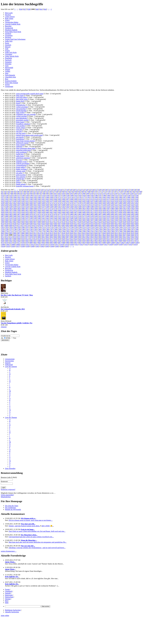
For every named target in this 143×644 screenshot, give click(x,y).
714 (55, 227)
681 (60, 226)
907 (11, 239)
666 (137, 224)
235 (43, 201)
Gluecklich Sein (10, 77)
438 (39, 212)
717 (68, 227)
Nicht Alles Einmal (12, 83)
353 (108, 207)
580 (64, 220)
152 (120, 195)
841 (41, 9)
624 (104, 222)
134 (47, 195)
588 (96, 220)
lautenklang (20, 139)
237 (51, 201)
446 (72, 212)
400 (23, 210)
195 (19, 199)
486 (96, 214)
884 (55, 237)
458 (120, 212)
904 (137, 237)
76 (115, 192)
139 (68, 195)
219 (116, 199)
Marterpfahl (9, 68)
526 (120, 216)
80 (128, 192)
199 (35, 199)
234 (39, 201)
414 (80, 210)
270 (47, 203)
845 (35, 235)
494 (129, 214)
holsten (18, 182)
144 (88, 195)
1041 (37, 246)
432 (15, 212)
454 (104, 212)
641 (35, 224)
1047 (67, 246)
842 (45, 9)
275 (68, 203)
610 (47, 222)
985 (51, 243)
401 (27, 210)
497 (3, 216)
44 (12, 192)
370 (39, 209)
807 (19, 233)
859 (92, 235)
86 (5, 193)
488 (104, 214)
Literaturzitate (10, 359)
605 (27, 222)
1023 (86, 244)
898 (112, 237)
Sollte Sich (9, 41)
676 (39, 226)
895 (100, 237)
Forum (7, 589)
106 (75, 193)
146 (96, 195)
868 (129, 235)
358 (129, 207)
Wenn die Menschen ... (29, 540)
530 (137, 216)
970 (129, 241)
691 (100, 226)
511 (60, 216)
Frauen (7, 51)
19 (71, 190)
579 (60, 220)
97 (41, 193)
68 (89, 192)
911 (27, 239)
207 (68, 199)
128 (23, 195)
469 (27, 214)
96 (38, 193)
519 (92, 216)
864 (112, 235)
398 (15, 210)
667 (3, 226)
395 (3, 210)
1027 (106, 244)
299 (27, 205)
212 (88, 199)
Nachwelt (8, 60)
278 (80, 203)
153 (125, 195)
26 (93, 190)
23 (84, 190)
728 (112, 227)
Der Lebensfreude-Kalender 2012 (13, 309)
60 (63, 192)
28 (100, 190)
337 (43, 207)
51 (34, 192)
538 (31, 218)
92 (25, 193)
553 (92, 218)
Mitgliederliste (6, 497)
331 (19, 207)
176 (80, 197)
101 (55, 193)
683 (68, 226)
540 (39, 218)
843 (27, 235)
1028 (111, 244)
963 (100, 241)
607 (35, 222)
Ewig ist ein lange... (28, 529)
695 (116, 226)
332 (23, 207)
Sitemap (8, 599)
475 (51, 214)
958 (80, 241)
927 (92, 239)
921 (68, 239)
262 (15, 203)
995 (92, 243)
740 (23, 229)
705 (19, 227)
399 (19, 210)
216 (104, 199)
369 (35, 209)
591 (108, 220)
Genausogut (9, 86)
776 (31, 231)
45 (15, 192)
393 (133, 209)
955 (68, 241)
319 (108, 205)
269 (43, 203)
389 (116, 209)
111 (96, 193)
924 (80, 239)
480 (72, 214)
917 (51, 239)
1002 (123, 243)
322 (120, 205)
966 (112, 241)
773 (19, 231)
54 (44, 192)
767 (133, 229)
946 (31, 241)
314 (88, 205)
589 (100, 220)
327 (3, 207)
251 (108, 201)
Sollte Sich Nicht (11, 52)
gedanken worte (21, 162)
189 (133, 197)
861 (100, 235)
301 (35, 205)
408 (55, 210)
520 (96, 216)
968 (120, 241)
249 (100, 201)
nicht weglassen (21, 152)
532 (7, 218)
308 (64, 205)
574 (39, 220)
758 (96, 229)
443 (60, 212)
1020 (72, 244)
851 (60, 235)
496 (137, 214)
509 (51, 216)
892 (88, 237)
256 (129, 201)
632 (137, 222)
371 (43, 209)
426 (129, 210)
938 (137, 239)
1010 (23, 244)
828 (104, 233)
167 (43, 197)
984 (47, 243)
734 (137, 227)
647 (60, 224)
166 (39, 197)
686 (80, 226)
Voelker (8, 71)
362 (7, 209)
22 (80, 190)
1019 (67, 244)
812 (39, 233)
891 (84, 237)
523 (108, 216)
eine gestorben (21, 109)
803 (3, 233)
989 (68, 243)
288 (120, 203)
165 (35, 197)
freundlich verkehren (23, 124)
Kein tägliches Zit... (12, 577)
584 (80, 220)
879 (35, 237)
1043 (47, 246)
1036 (13, 246)
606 (31, 222)
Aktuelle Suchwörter (12, 612)
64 (76, 192)
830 (112, 233)
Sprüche (8, 363)
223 (133, 199)
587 (92, 220)
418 (96, 210)
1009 (18, 244)
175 (76, 197)
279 (84, 203)
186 (120, 197)
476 (55, 214)
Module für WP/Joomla (13, 509)
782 (55, 231)
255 (125, 201)
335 (35, 207)
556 (104, 218)
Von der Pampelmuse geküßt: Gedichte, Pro (17, 323)
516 (80, 216)
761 (108, 229)
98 (44, 193)
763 (116, 229)
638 (23, 224)
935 (124, 239)
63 (73, 192)
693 (108, 226)
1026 (101, 244)
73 (105, 192)
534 (15, 218)
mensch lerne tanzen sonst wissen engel (29, 135)
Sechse (7, 85)
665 (133, 224)
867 (125, 235)
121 (136, 193)
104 (67, 193)
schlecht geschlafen (23, 163)
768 (137, 229)
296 (15, 205)
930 (104, 239)
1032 (130, 244)
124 (7, 195)
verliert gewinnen (22, 107)
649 (68, 224)
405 (43, 210)
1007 (8, 244)
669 (11, 226)
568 (15, 220)
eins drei (19, 131)
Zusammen (9, 36)
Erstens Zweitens (11, 81)
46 (18, 192)
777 (35, 231)
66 (83, 192)
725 (100, 227)
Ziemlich (8, 45)
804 (7, 233)
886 (64, 237)
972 (137, 241)
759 (100, 229)
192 (7, 199)
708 (31, 227)
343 (68, 207)
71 (99, 192)
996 (96, 243)
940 (7, 241)
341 (60, 207)
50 (31, 192)
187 (125, 197)
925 (84, 239)
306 (55, 205)
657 (100, 224)
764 (120, 229)
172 (64, 197)
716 (64, 227)
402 (31, 210)
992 (80, 243)
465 (11, 214)
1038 (23, 246)
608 (39, 222)
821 (76, 233)
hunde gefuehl (21, 184)
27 (97, 190)
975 (11, 243)
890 (80, 237)
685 (76, 226)
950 (47, 241)
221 (124, 199)
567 (11, 220)
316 (96, 205)
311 (76, 205)
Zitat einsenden (10, 468)
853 (68, 235)
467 (19, 214)
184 (112, 197)
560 (120, 218)
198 (31, 199)
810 (31, 233)
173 (68, 197)
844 (31, 235)
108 (83, 193)
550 (80, 218)
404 (39, 210)
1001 (118, 243)
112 (99, 193)
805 (11, 233)
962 (96, 241)
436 (31, 212)
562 (129, 218)
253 (116, 201)
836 (21, 9)
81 (131, 192)
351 (100, 207)
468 (23, 214)
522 (104, 216)
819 (68, 233)
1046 (62, 246)
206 (64, 199)
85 (2, 193)
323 (124, 205)
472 (39, 214)
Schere (7, 20)
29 (103, 190)
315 (92, 205)
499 (11, 216)
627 (116, 222)
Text (15, 338)
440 (47, 212)
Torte (7, 66)
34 (119, 190)
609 (43, 222)
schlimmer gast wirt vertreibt (26, 114)
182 (104, 197)
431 (11, 212)
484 (88, 214)
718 (72, 227)
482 (80, 214)
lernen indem (20, 167)
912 (31, 239)
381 (84, 209)
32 (113, 190)
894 (96, 237)
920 (64, 239)
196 (23, 199)
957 (76, 241)
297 (19, 205)
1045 (57, 246)
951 (51, 241)
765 (125, 229)
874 (15, 237)
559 (116, 218)
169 (51, 197)
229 (19, 201)
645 (51, 224)
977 (19, 243)
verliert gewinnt (21, 116)
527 (124, 216)
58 (57, 192)
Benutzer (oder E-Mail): (9, 477)
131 (35, 195)
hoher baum (20, 122)
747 (51, 229)
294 (7, 205)
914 (39, 239)
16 (61, 190)
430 (7, 212)
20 (74, 190)
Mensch (8, 47)
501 (19, 216)
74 (109, 192)
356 (120, 207)
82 (134, 192)
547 (68, 218)
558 (112, 218)
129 (27, 195)
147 (100, 195)
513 (68, 216)
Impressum (9, 595)
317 (100, 205)
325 (133, 205)
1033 (135, 244)
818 (64, 233)
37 (129, 190)
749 (60, 229)
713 (51, 227)
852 (64, 235)
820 (72, 233)
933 (116, 239)
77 (118, 192)
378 (72, 209)
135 (51, 195)
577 (51, 220)
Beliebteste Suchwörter (13, 610)
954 (64, 241)
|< (15, 9)
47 (22, 192)
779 (43, 231)
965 (108, 241)
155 (133, 195)
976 (15, 243)
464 (7, 214)
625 (108, 222)
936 (129, 239)
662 (120, 224)
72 (102, 192)
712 (47, 227)
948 (39, 241)
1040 (32, 246)
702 (7, 227)
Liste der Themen (11, 417)
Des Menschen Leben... (29, 535)
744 (39, 229)
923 (76, 239)
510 (55, 216)
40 (138, 190)
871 (3, 237)
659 (108, 224)
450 (88, 212)
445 (68, 212)
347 (84, 207)
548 (72, 218)
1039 (28, 246)
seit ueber (19, 173)
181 (100, 197)
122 (140, 193)
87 (9, 193)
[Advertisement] (7, 346)
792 (96, 231)
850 (55, 235)
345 (76, 207)
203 (51, 199)
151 (116, 195)
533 (11, 218)
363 (11, 209)
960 (88, 241)
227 (11, 201)
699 (133, 226)
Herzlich (8, 15)
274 (64, 203)
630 (129, 222)
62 (70, 192)
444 (64, 212)
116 (116, 193)
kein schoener (21, 177)
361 (3, 209)
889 (76, 237)
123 (3, 195)
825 (92, 233)
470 (31, 214)
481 (76, 214)
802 (137, 231)
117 (120, 193)
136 (55, 195)
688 (88, 226)
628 (120, 222)
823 (84, 233)
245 (84, 201)
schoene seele (21, 171)
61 (67, 192)
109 (88, 193)
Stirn (7, 73)
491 (116, 214)
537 (27, 218)
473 (43, 214)
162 (23, 197)
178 (88, 197)
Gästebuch (9, 591)
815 (51, 233)
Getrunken (9, 54)
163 (27, 197)
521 (100, 216)
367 (27, 209)
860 (96, 235)
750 (64, 229)
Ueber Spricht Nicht (12, 56)
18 (68, 190)
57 (54, 192)
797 (116, 231)
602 (15, 222)
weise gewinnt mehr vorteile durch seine (30, 94)
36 (126, 190)
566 (7, 220)
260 (7, 203)
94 (31, 193)
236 (47, 201)
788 (80, 231)
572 (31, 220)
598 (137, 220)
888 (72, 237)
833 (124, 233)
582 (72, 220)
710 (39, 227)
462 (137, 212)
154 (129, 195)
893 (92, 237)
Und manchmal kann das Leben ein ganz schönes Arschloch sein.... (31, 537)
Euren (7, 43)
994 (88, 243)
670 (15, 226)
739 (19, 229)
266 (31, 203)
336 (39, 207)
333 (27, 207)
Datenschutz (9, 597)
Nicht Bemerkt (10, 75)
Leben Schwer (10, 17)
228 (15, 201)
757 (92, 229)
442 (55, 212)
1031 (126, 244)
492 (120, 214)
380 (80, 209)
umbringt (19, 146)
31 (109, 190)
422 (112, 210)
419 (100, 210)
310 (72, 205)
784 (64, 231)
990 (72, 243)
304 (47, 205)
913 (35, 239)
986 (55, 243)
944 (23, 241)
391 (125, 209)
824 (88, 233)
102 (59, 193)
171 (60, 197)
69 (92, 192)
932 (112, 239)
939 (3, 241)
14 (55, 190)
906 (7, 239)
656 (96, 224)
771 (11, 231)
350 (96, 207)
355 (116, 207)
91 (22, 193)
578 (55, 220)
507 (43, 216)
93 (28, 193)
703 (11, 227)
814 (47, 233)
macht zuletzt (21, 128)
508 (47, 216)
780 (47, 231)
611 (51, 222)
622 (96, 222)
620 (88, 222)
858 (88, 235)
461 (133, 212)
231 (27, 201)
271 (51, 203)
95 (34, 193)
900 (120, 237)
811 (35, 233)
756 (88, 229)
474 (47, 214)
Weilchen (8, 64)
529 (133, 216)
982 (39, 243)
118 (124, 193)
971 (133, 241)
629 (124, 222)
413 (76, 210)
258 (137, 201)
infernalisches (21, 105)
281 (92, 203)
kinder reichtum (21, 169)
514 (72, 216)
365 (19, 209)
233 (35, 201)
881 (43, 237)
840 (37, 9)
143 (84, 195)
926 (88, 239)
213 (92, 199)
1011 (28, 244)
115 (111, 193)
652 (80, 224)
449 (84, 212)
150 (112, 195)
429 (3, 212)
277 (76, 203)
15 (58, 190)
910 (23, 239)
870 (137, 235)
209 (76, 199)
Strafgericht (9, 28)
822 (80, 233)
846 (39, 235)
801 (133, 231)
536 (23, 218)
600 (7, 222)
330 (15, 207)
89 (15, 193)
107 (79, 193)
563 (133, 218)
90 (18, 193)
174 (72, 197)
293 (3, 205)
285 (108, 203)
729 (116, 227)
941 (11, 241)
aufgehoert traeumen (23, 158)
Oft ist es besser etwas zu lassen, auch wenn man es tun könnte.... (31, 520)
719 (76, 227)
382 (88, 209)
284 (104, 203)
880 (39, 237)
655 (92, 224)
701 (3, 227)
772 (15, 231)
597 (133, 220)
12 (48, 190)
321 (116, 205)
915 (43, 239)
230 (23, 201)
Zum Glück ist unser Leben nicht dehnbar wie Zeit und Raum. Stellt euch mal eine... (37, 531)
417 (92, 210)
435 (27, 212)
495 (133, 214)
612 (55, 222)
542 (47, 218)
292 (137, 203)
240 (64, 201)
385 (100, 209)
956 (72, 241)
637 (19, 224)
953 (60, 241)
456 (112, 212)
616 (72, 222)
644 (47, 224)
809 (27, 233)
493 (125, 214)
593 (116, 220)
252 (112, 201)
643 (43, 224)
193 (11, 199)
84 (141, 192)
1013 (37, 244)
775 (27, 231)
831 (116, 233)
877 (27, 237)
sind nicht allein (21, 97)
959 (84, 241)
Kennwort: (4, 481)
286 (112, 203)
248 (96, 201)
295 (11, 205)
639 (27, 224)
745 (43, 229)
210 (80, 199)
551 (84, 218)
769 (3, 231)
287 (116, 203)
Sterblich (8, 34)
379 (76, 209)
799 (125, 231)
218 (112, 199)
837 (25, 9)
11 (45, 190)
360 (137, 207)
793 (100, 231)
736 (7, 229)
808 (23, 233)
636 (15, 224)
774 (23, 231)
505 (35, 216)
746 (47, 229)
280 (88, 203)
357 (125, 207)
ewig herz (19, 129)
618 (80, 222)
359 (133, 207)
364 (15, 209)
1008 (13, 244)
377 (68, 209)
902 (129, 237)
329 (11, 207)
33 (116, 190)
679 (51, 226)
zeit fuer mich (21, 133)
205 (60, 199)
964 (104, 241)
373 (51, 209)
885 (60, 237)
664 (129, 224)
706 (23, 227)
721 (84, 227)
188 (129, 197)
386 (104, 209)
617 (76, 222)
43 (9, 192)
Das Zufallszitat (10, 508)
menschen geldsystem (23, 150)
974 (7, 243)
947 (35, 241)
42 (5, 192)
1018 (62, 244)
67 (86, 192)
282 (96, 203)
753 (76, 229)
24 (87, 190)
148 (104, 195)
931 (108, 239)
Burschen (8, 26)
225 (3, 201)
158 (7, 197)
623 (100, 222)
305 (51, 205)
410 (64, 210)
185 (116, 197)
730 (120, 227)
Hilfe (7, 603)
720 (80, 227)
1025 (96, 244)
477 (60, 214)
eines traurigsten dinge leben (26, 148)
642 (39, 224)
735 (3, 229)
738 (15, 229)
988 (64, 243)
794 (104, 231)
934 (120, 239)
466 (15, 214)
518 (88, 216)
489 (108, 214)
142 (80, 195)
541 (43, 218)
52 (38, 192)
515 (76, 216)
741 (27, 229)
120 (132, 193)
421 (108, 210)
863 (108, 235)
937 (133, 239)
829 (108, 233)
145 (92, 195)
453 (100, 212)
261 (11, 203)
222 (129, 199)
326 (137, 205)
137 (60, 195)
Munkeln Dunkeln (11, 30)
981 (35, 243)
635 (11, 224)
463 (3, 214)
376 (64, 209)
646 (55, 224)
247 (92, 201)
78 (121, 192)
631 (133, 222)
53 (41, 192)
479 (68, 214)
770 (7, 231)
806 (15, 233)
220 (120, 199)
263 (19, 203)
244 (80, 201)
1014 (42, 244)
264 (23, 203)
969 (125, 241)
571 (27, 220)
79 (125, 192)
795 (108, 231)
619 (84, 222)
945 (27, 241)
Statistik (8, 593)
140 (72, 195)
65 (80, 192)
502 (23, 216)
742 (31, 229)
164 (31, 197)
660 (112, 224)
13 (51, 190)
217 (108, 199)
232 (31, 201)
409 (60, 210)
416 (88, 210)
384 (96, 209)
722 (88, 227)
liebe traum (20, 95)
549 (76, 218)
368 (31, 209)
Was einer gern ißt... (28, 524)
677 (43, 226)
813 (43, 233)
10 (42, 190)
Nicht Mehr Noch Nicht (13, 32)
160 (15, 197)
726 (104, 227)
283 (100, 203)
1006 (3, 244)
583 (76, 220)
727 (108, 227)
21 (77, 190)
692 (104, 226)
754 (80, 229)
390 (120, 209)
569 (19, 220)
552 (88, 218)
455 (108, 212)
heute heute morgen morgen (25, 141)
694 (112, 226)
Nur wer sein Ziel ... (28, 546)
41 (2, 192)
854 (72, 235)
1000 (113, 243)
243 (76, 201)
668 (7, 226)
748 (55, 229)
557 (108, 218)
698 (129, 226)
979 (27, 243)
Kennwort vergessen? (8, 489)
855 (76, 235)
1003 (127, 243)
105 (71, 193)
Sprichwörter (9, 361)
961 (92, 241)
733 (133, 227)
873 (11, 237)
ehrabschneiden (21, 111)
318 (104, 205)
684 (72, 226)
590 (104, 220)
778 (39, 231)
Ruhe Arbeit (9, 19)
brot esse (19, 160)
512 (64, 216)
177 (84, 197)
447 (76, 212)
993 (84, 243)
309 (68, 205)
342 (64, 207)
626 (112, 222)
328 (7, 207)
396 (7, 210)
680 (55, 226)
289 (125, 203)
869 (133, 235)
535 (19, 218)
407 (51, 210)
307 (60, 205)
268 (39, 203)
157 (3, 197)
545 (60, 218)
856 (80, 235)
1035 (8, 246)
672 (23, 226)
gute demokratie (22, 118)
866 (120, 235)
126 (15, 195)
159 (11, 197)
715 (59, 227)
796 (112, 231)
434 (23, 212)
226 (7, 201)
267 (35, 203)
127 (19, 195)
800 (129, 231)
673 (27, 226)
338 (47, 207)
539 (35, 218)
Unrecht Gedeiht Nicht (13, 24)
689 (92, 226)
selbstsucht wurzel (22, 143)
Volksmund (9, 365)
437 (35, 212)
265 (27, 203)
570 (23, 220)
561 (125, 218)
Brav (7, 79)
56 (51, 192)
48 (25, 192)
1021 (77, 244)
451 (92, 212)
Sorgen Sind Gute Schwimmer (15, 39)
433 (19, 212)
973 (3, 243)
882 (47, 237)
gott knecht (20, 137)
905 (3, 239)
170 (55, 197)
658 (104, 224)
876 (23, 237)
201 (43, 199)
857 (84, 235)
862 (104, 235)
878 (31, 237)
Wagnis (8, 69)
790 (88, 231)
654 (88, 224)
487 (100, 214)
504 (31, 216)
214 (96, 199)
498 (7, 216)
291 (133, 203)
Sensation (8, 62)
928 (96, 239)
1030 (121, 244)
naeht (18, 180)
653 (84, 224)
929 (100, 239)
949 (43, 241)
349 (92, 207)
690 (96, 226)
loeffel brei (20, 154)
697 (125, 226)
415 (84, 210)
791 (92, 231)
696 (120, 226)
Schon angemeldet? (7, 495)
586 (88, 220)
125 (11, 195)
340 (55, 207)
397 (11, 210)
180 (96, 197)
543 (51, 218)
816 (55, 233)
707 (27, 227)
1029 (116, 244)
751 (68, 229)
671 (19, 226)
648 (64, 224)
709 (35, 227)
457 (116, 212)
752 (72, 229)
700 (137, 226)
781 (51, 231)
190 (137, 197)
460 (129, 212)
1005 (137, 243)
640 (31, 224)
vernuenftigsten (21, 165)
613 (59, 222)
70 (96, 192)
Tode (7, 49)
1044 (52, 246)
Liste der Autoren (11, 367)
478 (64, 214)
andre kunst (20, 156)
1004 (132, 243)
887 (68, 237)
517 (84, 216)
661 (116, 224)
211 (84, 199)
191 (3, 199)
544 (55, 218)
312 (80, 205)
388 (112, 209)
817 (59, 233)
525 (116, 216)
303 (43, 205)
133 (43, 195)
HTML (8, 338)
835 (133, 233)
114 (107, 193)
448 (80, 212)
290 (129, 203)
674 (31, 226)
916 (47, 239)
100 (51, 193)
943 (19, 241)
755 (84, 229)
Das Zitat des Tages (12, 506)
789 (84, 231)
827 (100, 233)
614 (64, 222)
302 (39, 205)
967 (116, 241)
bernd (18, 103)
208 (72, 199)
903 (133, 237)
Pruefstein (8, 58)
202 (47, 199)
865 (116, 235)
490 (112, 214)
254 (120, 201)
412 (72, 210)
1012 (32, 244)
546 (64, 218)
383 (92, 209)
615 (68, 222)
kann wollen (20, 112)
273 (60, 203)
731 (124, 227)
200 (39, 199)
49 (28, 192)
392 (129, 209)
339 (51, 207)
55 (47, 192)
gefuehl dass (20, 179)
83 (138, 192)
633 (3, 224)
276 (72, 203)
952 (55, 241)
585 (84, 220)
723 (92, 227)
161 (19, 197)
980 (31, 243)
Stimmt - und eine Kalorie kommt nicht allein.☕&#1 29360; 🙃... (31, 526)
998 (104, 243)
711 (43, 227)
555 (100, 218)
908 (15, 239)
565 (3, 220)
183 (108, 197)
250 (104, 201)
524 (112, 216)
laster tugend (20, 145)
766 (129, 229)
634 (7, 224)
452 (96, 212)
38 (132, 190)
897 (108, 237)
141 (76, 195)
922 (72, 239)
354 (112, 207)
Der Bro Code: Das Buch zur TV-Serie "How (17, 295)
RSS (7, 601)
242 (72, 201)
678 (47, 226)
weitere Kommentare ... (9, 551)
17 (64, 190)
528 (129, 216)
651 (76, 224)
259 (3, 203)
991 (76, 243)
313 (84, 205)
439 (43, 212)
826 (96, 233)
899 (116, 237)
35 (122, 190)
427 (133, 210)
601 (11, 222)
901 (125, 237)
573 (35, 220)
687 (84, 226)
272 (55, 203)
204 (55, 199)
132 (39, 195)
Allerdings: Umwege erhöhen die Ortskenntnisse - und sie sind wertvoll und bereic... (37, 548)
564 (137, 218)
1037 (18, 246)
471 (35, 214)
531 (3, 218)
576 (47, 220)
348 (88, 207)
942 (15, 241)
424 (120, 210)
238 (55, 201)
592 (112, 220)
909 (19, 239)
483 (84, 214)
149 (108, 195)
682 (64, 226)
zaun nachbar (21, 126)
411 (68, 210)
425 (124, 210)
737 (11, 229)
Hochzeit (8, 37)
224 (137, 199)
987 (60, 243)
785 (68, 231)
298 (23, 205)
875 (19, 237)
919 (59, 239)
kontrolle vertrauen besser (25, 186)
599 (3, 222)
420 (104, 210)
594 (120, 220)
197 (27, 199)
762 (112, 229)
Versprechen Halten (12, 22)
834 (129, 233)
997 (100, 243)
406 (47, 210)
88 (12, 193)
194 (15, 199)
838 (29, 9)
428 (137, 210)
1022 (81, 244)
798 (120, 231)
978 (23, 243)
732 (129, 227)
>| (51, 9)
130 (31, 195)
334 (31, 207)
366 (23, 209)
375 (60, 209)
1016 (52, 244)
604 (23, 222)
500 (15, 216)
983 (43, 243)
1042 (42, 246)
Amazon (4, 327)
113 (103, 193)
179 (92, 197)
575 (43, 220)
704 (15, 227)
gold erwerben (21, 175)
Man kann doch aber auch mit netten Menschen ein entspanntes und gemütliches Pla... (38, 542)
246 (88, 201)
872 (7, 237)
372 (47, 209)
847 (43, 235)
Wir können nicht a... (28, 518)
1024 (91, 244)
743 (35, 229)
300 (31, 205)
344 (72, 207)
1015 (47, 244)
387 (108, 209)
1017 (57, 244)
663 (125, 224)
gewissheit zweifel (22, 120)
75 (112, 192)
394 (137, 209)
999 (108, 243)
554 (96, 218)
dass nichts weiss (22, 99)
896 (104, 237)
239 (60, 201)
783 (60, 231)
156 (137, 195)
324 (129, 205)
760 (104, 229)
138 (64, 195)
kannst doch (20, 101)
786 (72, 231)
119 (128, 193)
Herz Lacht (9, 13)
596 (129, 220)
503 (27, 216)
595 (125, 220)
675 (35, 226)
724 (96, 227)
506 (39, 216)
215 (100, 199)
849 (51, 235)
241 (68, 201)
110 (92, 193)
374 (55, 209)
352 (104, 207)
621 (92, 222)
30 (106, 190)
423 (116, 210)
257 (133, 201)
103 (63, 193)
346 (80, 207)
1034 (3, 246)
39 (135, 190)
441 (51, 212)
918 (55, 239)
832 (120, 233)
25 (90, 190)
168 (47, 197)
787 (76, 231)
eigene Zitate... (10, 562)
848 (47, 235)
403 (35, 210)
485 (92, 214)
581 (68, 220)
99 (47, 193)
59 (60, 192)
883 (51, 237)
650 (72, 224)
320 (112, 205)
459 (125, 212)
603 (19, 222)
